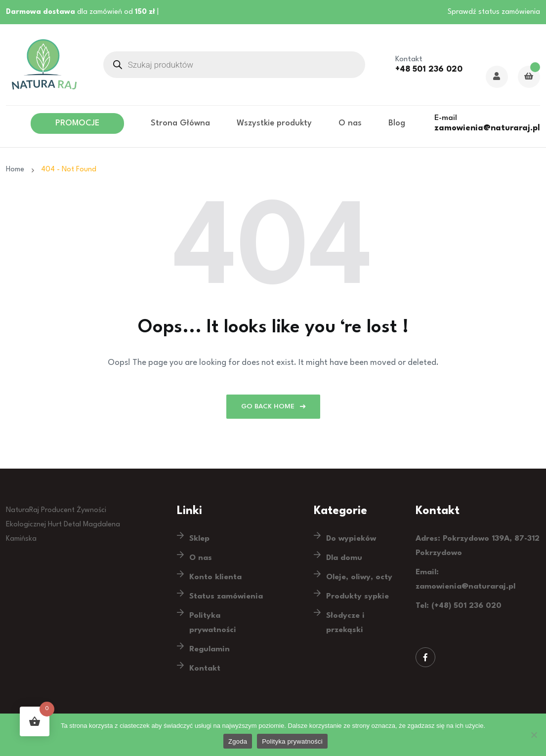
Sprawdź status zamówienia (494, 12)
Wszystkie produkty (274, 123)
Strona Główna (180, 123)
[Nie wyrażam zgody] (534, 735)
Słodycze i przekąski (345, 623)
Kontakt (205, 669)
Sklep (199, 539)
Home (17, 170)
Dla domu (344, 558)
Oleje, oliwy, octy (359, 577)
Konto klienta (215, 577)
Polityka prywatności (213, 623)
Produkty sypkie (357, 597)
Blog (397, 123)
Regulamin (210, 649)
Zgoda (238, 741)
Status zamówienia (226, 597)
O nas (350, 123)
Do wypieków (351, 539)
